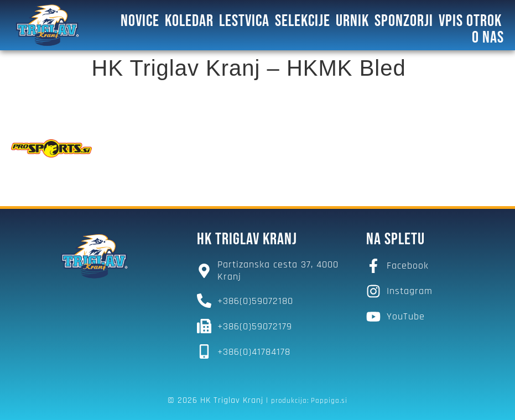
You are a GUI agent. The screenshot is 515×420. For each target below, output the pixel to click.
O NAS (488, 38)
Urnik (352, 21)
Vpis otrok (470, 21)
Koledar (189, 21)
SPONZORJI (404, 21)
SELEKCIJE (303, 21)
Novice (140, 21)
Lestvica (244, 21)
